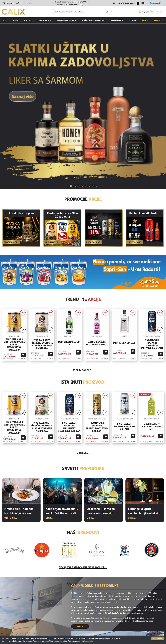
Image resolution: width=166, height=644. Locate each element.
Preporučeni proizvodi (58, 623)
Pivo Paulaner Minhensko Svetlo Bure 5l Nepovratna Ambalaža (14, 226)
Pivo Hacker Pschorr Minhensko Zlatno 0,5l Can (97, 308)
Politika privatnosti (87, 627)
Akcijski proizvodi (56, 620)
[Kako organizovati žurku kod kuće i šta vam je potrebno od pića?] (62, 372)
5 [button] (85, 67)
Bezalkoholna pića (66, 20)
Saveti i (83, 349)
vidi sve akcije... (83, 251)
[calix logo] (15, 613)
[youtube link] (90, 601)
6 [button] (88, 67)
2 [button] (74, 67)
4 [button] (81, 67)
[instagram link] (83, 601)
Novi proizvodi (55, 616)
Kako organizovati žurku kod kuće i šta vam (62, 394)
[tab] (71, 67)
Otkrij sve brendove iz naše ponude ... (83, 448)
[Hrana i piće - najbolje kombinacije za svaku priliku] (21, 372)
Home (52, 613)
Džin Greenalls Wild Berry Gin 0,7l (97, 224)
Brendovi (158, 20)
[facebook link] (76, 601)
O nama (83, 623)
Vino (16, 20)
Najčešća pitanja (86, 613)
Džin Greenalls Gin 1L (69, 224)
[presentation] (123, 592)
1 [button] (71, 67)
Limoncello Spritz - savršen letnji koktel (144, 394)
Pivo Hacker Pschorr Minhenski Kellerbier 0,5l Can (152, 225)
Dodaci (132, 20)
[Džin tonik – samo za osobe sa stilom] (104, 372)
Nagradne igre (85, 630)
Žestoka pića (44, 20)
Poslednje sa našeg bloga (59, 627)
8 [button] (95, 67)
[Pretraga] (107, 12)
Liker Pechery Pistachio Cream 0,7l (152, 308)
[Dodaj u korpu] (23, 236)
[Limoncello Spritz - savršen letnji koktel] (145, 372)
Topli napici (117, 20)
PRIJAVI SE (98, 592)
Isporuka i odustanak (88, 616)
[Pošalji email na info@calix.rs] (8, 3)
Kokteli (28, 20)
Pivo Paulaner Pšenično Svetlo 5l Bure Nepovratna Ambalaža (42, 225)
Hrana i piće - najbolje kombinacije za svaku (19, 394)
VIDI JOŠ (80, 507)
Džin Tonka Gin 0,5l (124, 224)
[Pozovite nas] (23, 3)
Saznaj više (89, 641)
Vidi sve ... (83, 334)
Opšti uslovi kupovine (88, 634)
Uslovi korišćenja (86, 620)
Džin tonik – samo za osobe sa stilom (101, 394)
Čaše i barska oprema (93, 20)
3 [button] (78, 67)
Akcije (145, 20)
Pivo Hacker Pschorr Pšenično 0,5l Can (124, 307)
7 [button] (92, 67)
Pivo (5, 20)
